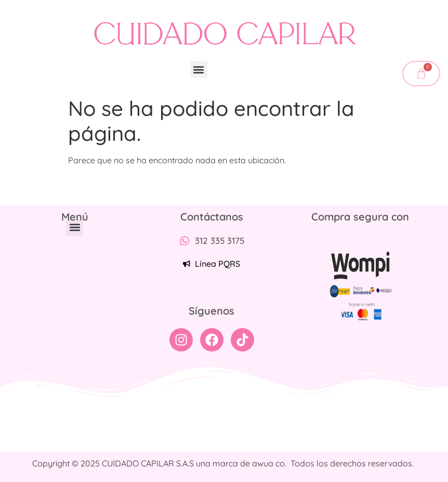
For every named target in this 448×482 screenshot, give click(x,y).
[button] (199, 69)
